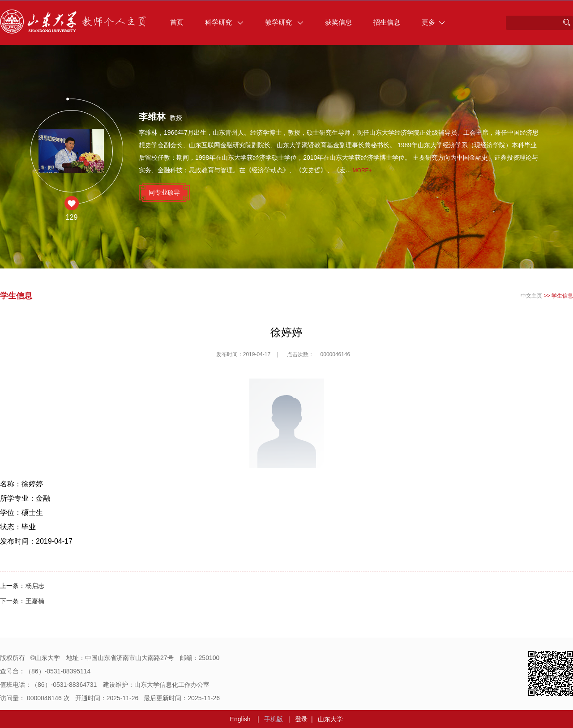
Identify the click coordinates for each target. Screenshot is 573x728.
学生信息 (562, 296)
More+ (362, 170)
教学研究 (284, 22)
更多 (433, 22)
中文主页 (531, 296)
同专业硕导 (164, 192)
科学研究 (224, 22)
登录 (301, 719)
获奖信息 (338, 22)
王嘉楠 (35, 601)
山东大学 (330, 719)
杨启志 (35, 586)
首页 (177, 22)
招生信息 (387, 22)
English (240, 719)
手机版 (274, 719)
